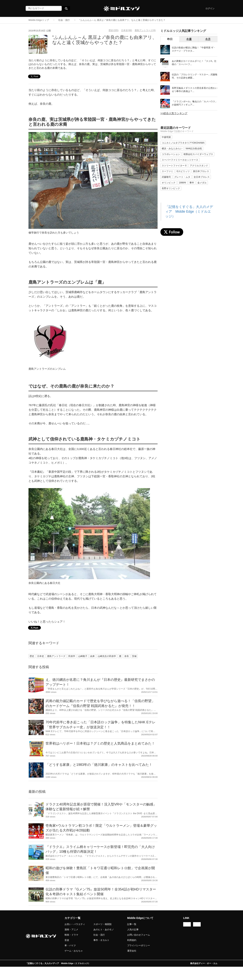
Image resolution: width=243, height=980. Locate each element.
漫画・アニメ (71, 930)
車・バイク (70, 945)
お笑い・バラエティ (75, 924)
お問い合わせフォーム (139, 935)
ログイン (210, 9)
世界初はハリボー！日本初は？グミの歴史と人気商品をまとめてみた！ (100, 743)
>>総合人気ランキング (174, 113)
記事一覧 (132, 924)
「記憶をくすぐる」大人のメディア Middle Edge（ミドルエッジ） (189, 212)
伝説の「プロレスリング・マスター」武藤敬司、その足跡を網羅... (195, 76)
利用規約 (132, 940)
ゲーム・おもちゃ (74, 951)
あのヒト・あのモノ (104, 930)
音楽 (67, 940)
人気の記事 (133, 930)
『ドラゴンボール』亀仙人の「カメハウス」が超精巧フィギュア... (195, 103)
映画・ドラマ (71, 935)
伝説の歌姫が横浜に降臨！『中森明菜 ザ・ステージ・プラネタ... (194, 49)
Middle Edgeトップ (39, 20)
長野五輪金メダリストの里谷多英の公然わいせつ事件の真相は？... (195, 90)
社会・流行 (64, 20)
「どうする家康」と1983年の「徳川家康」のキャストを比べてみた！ (99, 765)
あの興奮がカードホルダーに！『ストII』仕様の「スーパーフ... (194, 63)
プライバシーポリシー (139, 945)
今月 (208, 39)
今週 (189, 39)
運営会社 (132, 951)
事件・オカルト (101, 940)
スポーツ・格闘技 (103, 924)
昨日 (170, 39)
